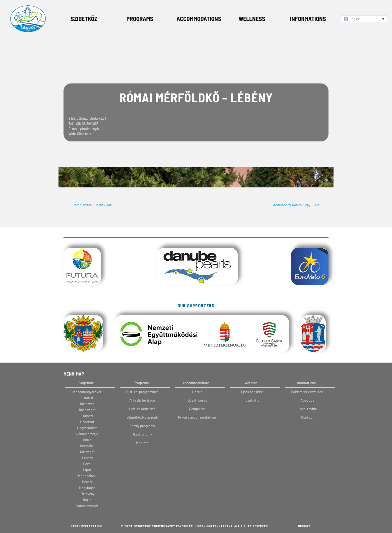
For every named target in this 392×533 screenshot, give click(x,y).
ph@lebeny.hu (90, 129)
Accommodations (199, 19)
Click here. (85, 134)
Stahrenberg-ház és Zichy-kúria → (297, 205)
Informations (308, 19)
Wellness (252, 19)
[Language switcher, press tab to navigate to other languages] (364, 19)
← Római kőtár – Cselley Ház (90, 205)
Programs (140, 19)
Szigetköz (84, 19)
